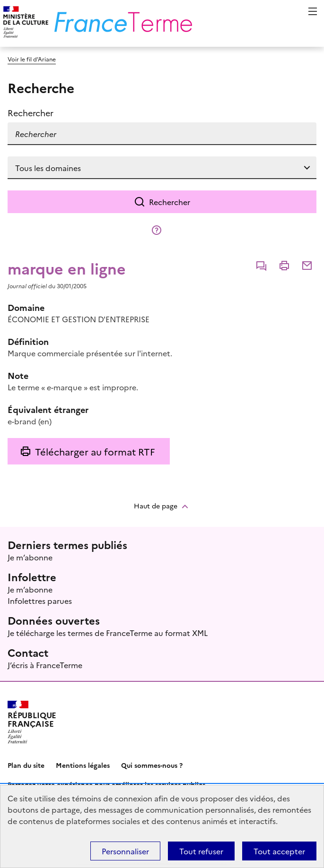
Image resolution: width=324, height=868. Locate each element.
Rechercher (170, 202)
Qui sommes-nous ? (152, 765)
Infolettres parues (40, 601)
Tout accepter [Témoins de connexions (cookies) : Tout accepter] (279, 851)
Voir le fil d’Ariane (32, 59)
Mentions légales (83, 765)
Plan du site (26, 765)
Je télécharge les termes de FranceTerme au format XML (108, 633)
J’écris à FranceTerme (45, 665)
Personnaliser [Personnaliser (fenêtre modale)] (125, 851)
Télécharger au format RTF (95, 451)
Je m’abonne (30, 557)
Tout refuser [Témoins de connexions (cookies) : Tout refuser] (201, 851)
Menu (313, 11)
